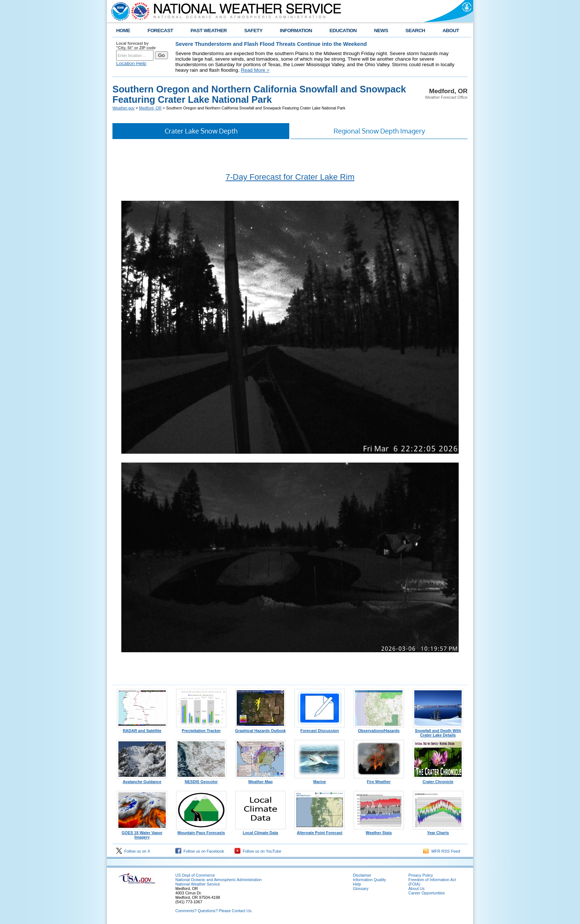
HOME (123, 31)
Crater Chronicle (438, 780)
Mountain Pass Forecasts (201, 831)
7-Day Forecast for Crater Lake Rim (290, 177)
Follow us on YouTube (258, 851)
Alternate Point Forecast (320, 831)
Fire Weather (379, 780)
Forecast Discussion (320, 729)
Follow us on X (133, 851)
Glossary (361, 889)
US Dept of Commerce (195, 875)
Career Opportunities (427, 893)
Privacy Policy (421, 875)
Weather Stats (379, 831)
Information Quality (369, 880)
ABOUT (451, 31)
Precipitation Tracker (201, 729)
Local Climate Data (260, 831)
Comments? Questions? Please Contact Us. (214, 911)
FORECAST (160, 31)
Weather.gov (124, 108)
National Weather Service (198, 884)
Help (357, 884)
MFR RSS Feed (442, 851)
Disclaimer (362, 875)
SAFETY (253, 31)
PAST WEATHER (209, 31)
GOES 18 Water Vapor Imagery (142, 833)
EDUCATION (343, 31)
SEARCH (415, 31)
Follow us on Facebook (200, 851)
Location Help (131, 63)
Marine (320, 780)
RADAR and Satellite (142, 729)
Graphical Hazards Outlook (261, 729)
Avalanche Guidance (142, 780)
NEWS (381, 31)
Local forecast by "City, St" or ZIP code (136, 45)
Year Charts (438, 831)
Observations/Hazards (379, 729)
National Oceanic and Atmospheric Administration (218, 880)
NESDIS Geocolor (201, 780)
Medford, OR (150, 108)
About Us (417, 889)
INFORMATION (296, 31)
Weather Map (260, 780)
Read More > (255, 70)
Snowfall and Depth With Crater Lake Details (438, 731)
